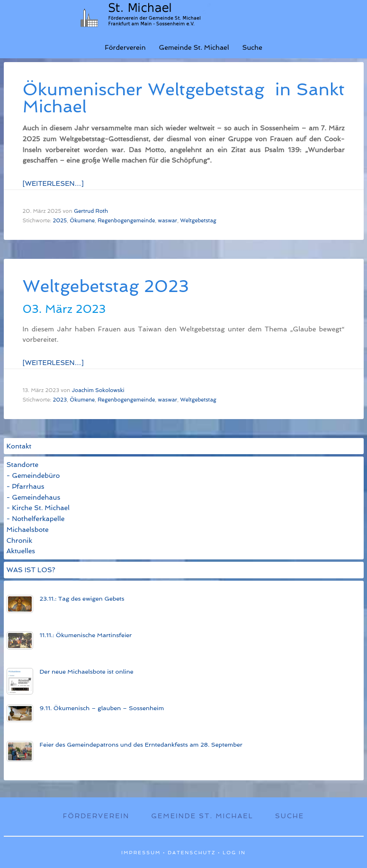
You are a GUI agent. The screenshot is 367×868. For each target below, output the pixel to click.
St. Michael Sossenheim (148, 14)
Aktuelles (21, 551)
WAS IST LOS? (31, 570)
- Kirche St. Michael (38, 508)
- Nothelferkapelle (36, 519)
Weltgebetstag (198, 220)
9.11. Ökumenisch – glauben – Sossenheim (102, 708)
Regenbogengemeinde (126, 220)
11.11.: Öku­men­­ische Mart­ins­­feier (86, 635)
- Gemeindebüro (33, 475)
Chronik (20, 540)
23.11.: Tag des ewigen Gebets (82, 598)
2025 (60, 220)
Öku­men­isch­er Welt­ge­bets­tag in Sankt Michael (184, 98)
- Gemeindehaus (34, 497)
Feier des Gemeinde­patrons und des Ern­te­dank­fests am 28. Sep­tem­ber (141, 745)
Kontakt (19, 446)
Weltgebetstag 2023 (106, 286)
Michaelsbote (28, 530)
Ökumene (82, 220)
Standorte (23, 465)
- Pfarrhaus (26, 486)
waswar (167, 220)
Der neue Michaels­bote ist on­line (87, 672)
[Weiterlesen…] (53, 183)
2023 (60, 400)
